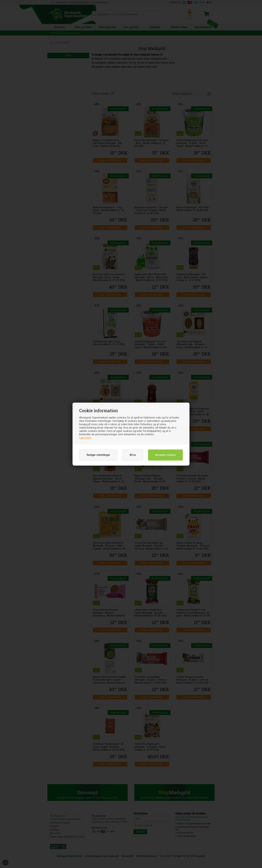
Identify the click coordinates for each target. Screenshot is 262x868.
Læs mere (85, 438)
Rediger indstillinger (98, 455)
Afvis (133, 455)
